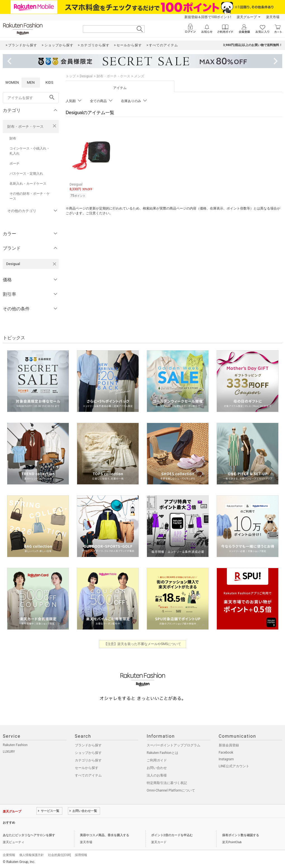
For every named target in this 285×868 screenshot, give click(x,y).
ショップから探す (88, 753)
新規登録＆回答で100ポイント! (208, 17)
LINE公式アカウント (234, 766)
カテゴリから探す (88, 760)
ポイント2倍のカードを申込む (172, 835)
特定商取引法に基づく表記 (167, 783)
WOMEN (12, 82)
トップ (71, 76)
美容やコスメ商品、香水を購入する (104, 835)
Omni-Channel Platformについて (171, 790)
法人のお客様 (157, 775)
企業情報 (9, 855)
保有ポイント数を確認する (241, 835)
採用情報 (81, 855)
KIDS (49, 82)
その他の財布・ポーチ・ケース (30, 196)
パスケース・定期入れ (26, 174)
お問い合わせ (157, 768)
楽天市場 (273, 17)
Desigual (86, 76)
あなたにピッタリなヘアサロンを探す (29, 835)
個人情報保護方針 (32, 855)
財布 (13, 138)
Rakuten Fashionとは (162, 753)
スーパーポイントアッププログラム (174, 745)
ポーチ (15, 163)
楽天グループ (247, 17)
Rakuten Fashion (15, 745)
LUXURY (9, 752)
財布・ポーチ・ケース (25, 127)
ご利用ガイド (157, 760)
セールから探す (87, 768)
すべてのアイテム (88, 775)
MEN (31, 82)
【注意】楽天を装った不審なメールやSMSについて (143, 644)
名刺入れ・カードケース (28, 184)
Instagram (226, 759)
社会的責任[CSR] (59, 855)
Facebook (226, 752)
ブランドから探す (88, 745)
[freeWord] (31, 98)
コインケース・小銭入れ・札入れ (30, 151)
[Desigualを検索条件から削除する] (54, 264)
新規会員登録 (229, 745)
